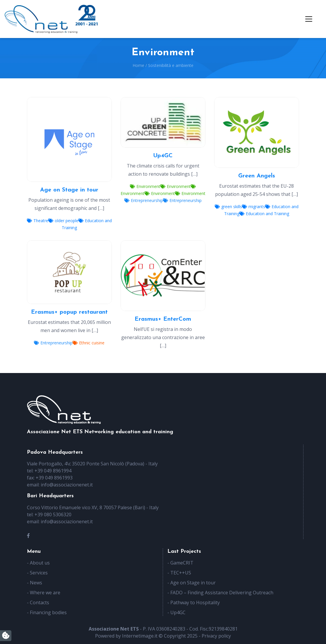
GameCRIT (182, 563)
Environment (145, 186)
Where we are (45, 593)
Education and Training (264, 214)
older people (63, 221)
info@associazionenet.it (67, 485)
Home (138, 65)
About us (40, 563)
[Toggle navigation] (309, 19)
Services (39, 573)
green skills (228, 207)
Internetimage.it (140, 636)
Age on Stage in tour (193, 583)
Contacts (40, 602)
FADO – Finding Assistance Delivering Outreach (222, 593)
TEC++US (181, 573)
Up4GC (178, 612)
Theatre (38, 221)
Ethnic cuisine (89, 343)
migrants (254, 207)
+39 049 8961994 (53, 471)
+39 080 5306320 (53, 514)
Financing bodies (48, 612)
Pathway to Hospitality (195, 602)
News (36, 583)
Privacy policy (216, 636)
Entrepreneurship (144, 200)
